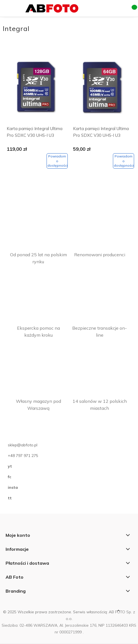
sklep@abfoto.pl (23, 445)
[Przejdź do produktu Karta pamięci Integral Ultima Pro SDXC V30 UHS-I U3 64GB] (102, 89)
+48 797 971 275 (23, 456)
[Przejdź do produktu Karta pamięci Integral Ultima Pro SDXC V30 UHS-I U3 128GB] (36, 89)
